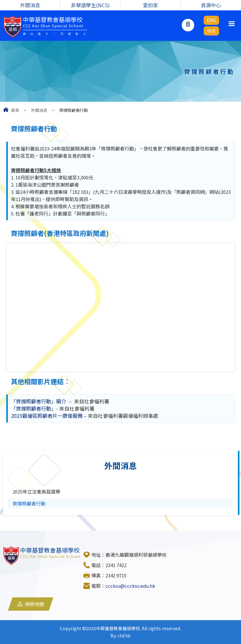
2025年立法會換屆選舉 (36, 491)
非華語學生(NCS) (90, 5)
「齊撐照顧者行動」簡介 (39, 401)
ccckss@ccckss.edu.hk (130, 586)
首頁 (15, 110)
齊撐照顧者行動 (29, 503)
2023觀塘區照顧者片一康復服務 (47, 416)
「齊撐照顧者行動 (31, 408)
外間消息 (30, 5)
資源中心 (211, 5)
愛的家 (151, 5)
